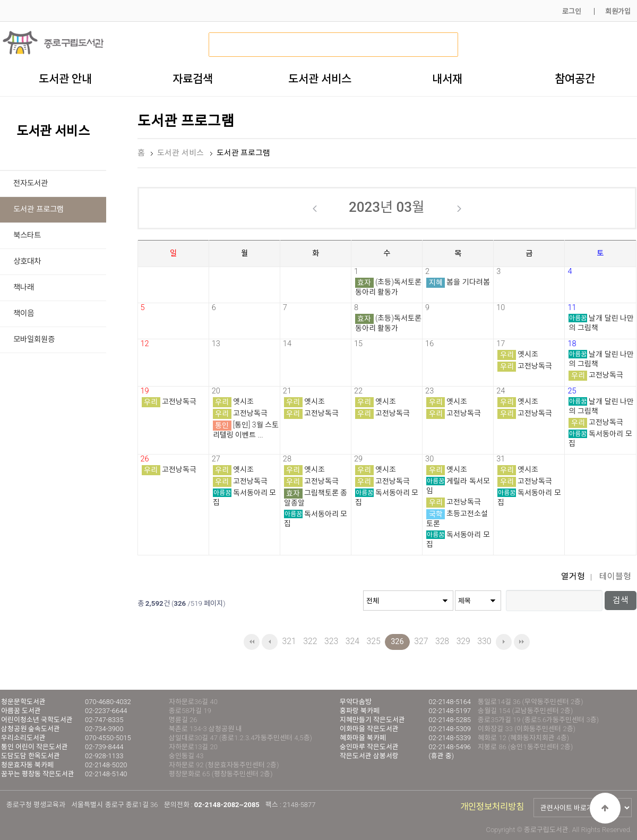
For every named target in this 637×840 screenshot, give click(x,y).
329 (463, 641)
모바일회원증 (34, 340)
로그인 (572, 11)
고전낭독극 (535, 366)
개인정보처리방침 (492, 807)
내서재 (447, 79)
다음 (504, 642)
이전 (270, 642)
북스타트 (27, 235)
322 (310, 641)
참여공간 (575, 79)
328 (442, 641)
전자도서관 (31, 183)
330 (484, 641)
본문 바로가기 (0, 0)
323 (331, 641)
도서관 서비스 (320, 79)
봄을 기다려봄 (468, 282)
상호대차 (27, 262)
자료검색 (193, 79)
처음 (252, 642)
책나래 (24, 288)
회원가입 (618, 11)
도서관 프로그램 (38, 209)
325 (373, 641)
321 (289, 641)
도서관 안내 (65, 79)
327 (421, 641)
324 (352, 641)
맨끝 (522, 642)
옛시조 (528, 354)
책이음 (24, 314)
